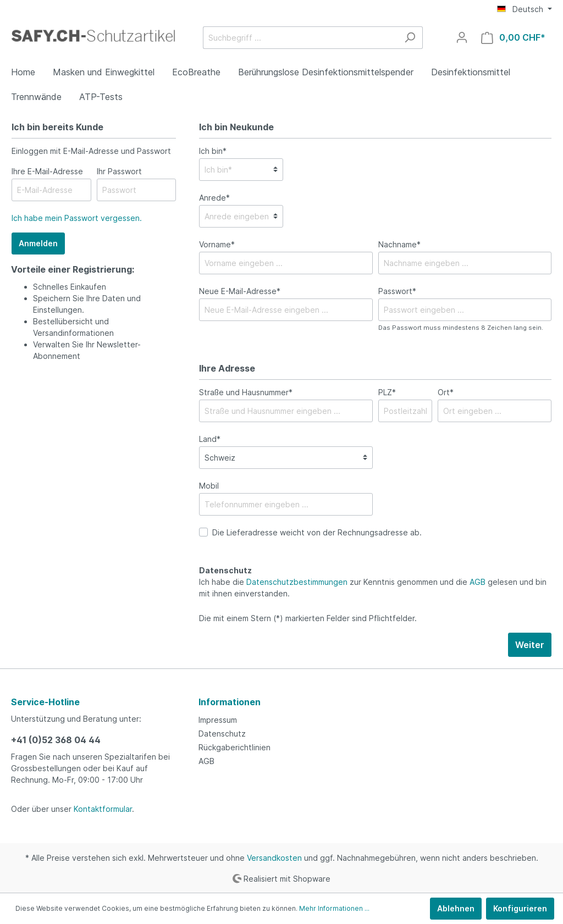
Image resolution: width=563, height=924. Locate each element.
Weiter (530, 645)
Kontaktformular (103, 809)
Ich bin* (213, 151)
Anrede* (214, 198)
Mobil (209, 486)
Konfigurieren (520, 908)
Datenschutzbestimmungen (297, 582)
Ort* (446, 392)
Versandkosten (274, 858)
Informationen (230, 702)
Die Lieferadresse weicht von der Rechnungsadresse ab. (317, 532)
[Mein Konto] (462, 37)
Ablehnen (456, 908)
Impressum (218, 720)
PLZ (387, 392)
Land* (210, 439)
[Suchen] (410, 38)
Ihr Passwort (119, 171)
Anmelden (38, 243)
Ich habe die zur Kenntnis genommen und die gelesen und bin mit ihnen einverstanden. (373, 588)
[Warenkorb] (513, 38)
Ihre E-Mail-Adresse (47, 171)
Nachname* (399, 244)
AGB (478, 582)
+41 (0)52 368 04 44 (56, 740)
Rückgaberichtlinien (234, 747)
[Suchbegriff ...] (300, 38)
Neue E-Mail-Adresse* (240, 291)
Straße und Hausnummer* (246, 392)
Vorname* (217, 244)
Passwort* (397, 291)
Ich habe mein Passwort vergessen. (77, 218)
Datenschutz (222, 734)
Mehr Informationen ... (334, 908)
